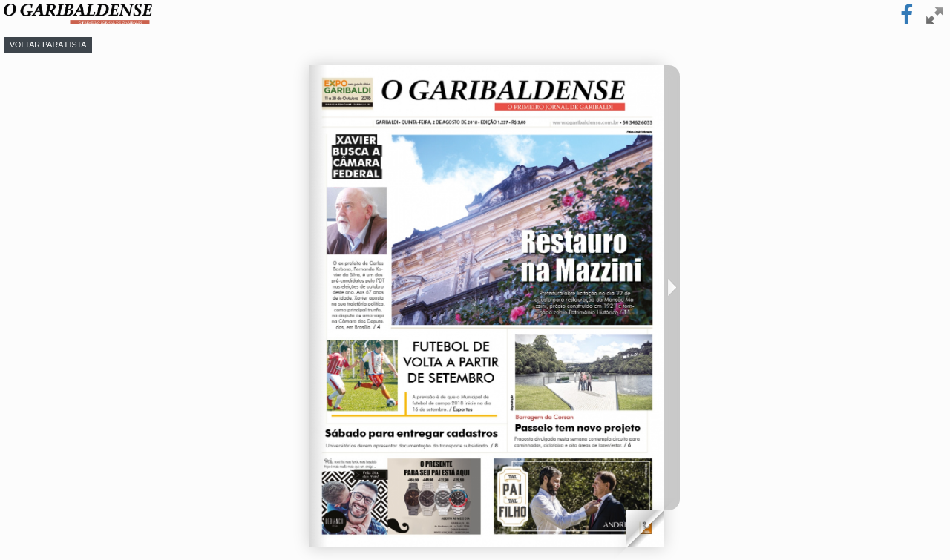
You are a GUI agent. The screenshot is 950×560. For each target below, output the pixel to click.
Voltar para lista (48, 45)
